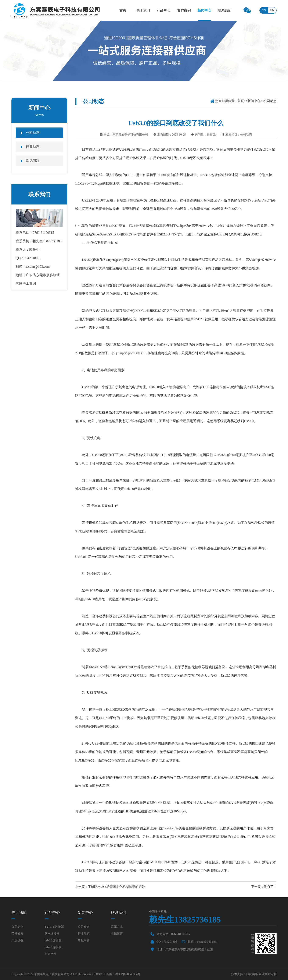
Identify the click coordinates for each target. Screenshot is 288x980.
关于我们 (143, 10)
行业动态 (33, 147)
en (272, 10)
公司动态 (33, 133)
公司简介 (17, 927)
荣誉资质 (17, 934)
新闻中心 (204, 10)
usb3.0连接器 (53, 940)
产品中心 (163, 10)
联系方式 (117, 927)
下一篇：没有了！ (264, 887)
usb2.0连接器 (53, 947)
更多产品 (51, 954)
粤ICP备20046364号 (128, 974)
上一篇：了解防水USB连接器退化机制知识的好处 (110, 887)
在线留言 (117, 934)
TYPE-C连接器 (54, 927)
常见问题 (33, 161)
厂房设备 (17, 940)
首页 (123, 10)
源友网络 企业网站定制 (261, 974)
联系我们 (225, 10)
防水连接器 (52, 934)
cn (264, 10)
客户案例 (184, 10)
